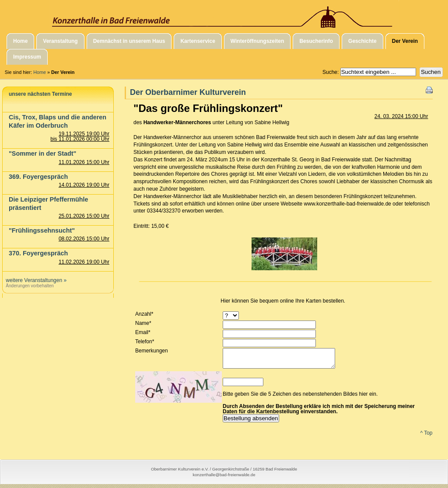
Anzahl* (144, 314)
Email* (143, 332)
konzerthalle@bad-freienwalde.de (224, 479)
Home (40, 72)
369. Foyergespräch (38, 177)
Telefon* (145, 342)
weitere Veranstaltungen (34, 280)
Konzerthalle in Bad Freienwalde (224, 14)
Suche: (331, 72)
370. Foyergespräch (38, 253)
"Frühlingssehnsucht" (42, 230)
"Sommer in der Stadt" (42, 153)
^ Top (426, 437)
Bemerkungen (152, 351)
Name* (143, 323)
